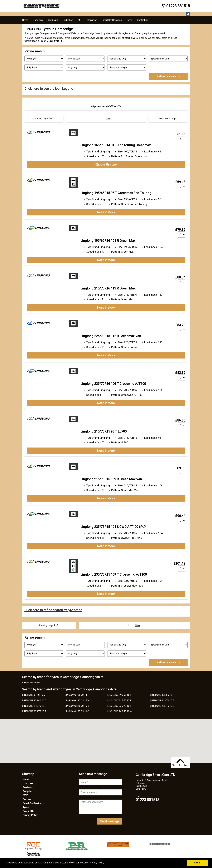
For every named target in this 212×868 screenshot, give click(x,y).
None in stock (106, 212)
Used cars (28, 783)
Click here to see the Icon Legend (49, 89)
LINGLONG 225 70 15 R (77, 706)
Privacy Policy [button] (97, 863)
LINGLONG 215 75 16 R (34, 706)
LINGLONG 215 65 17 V (77, 700)
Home (26, 780)
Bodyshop (28, 791)
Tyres (26, 807)
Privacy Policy (30, 815)
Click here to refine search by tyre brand (53, 610)
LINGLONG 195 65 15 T (119, 695)
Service (27, 799)
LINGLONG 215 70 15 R (119, 700)
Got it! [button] (197, 863)
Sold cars (28, 787)
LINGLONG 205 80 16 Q (34, 700)
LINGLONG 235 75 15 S (162, 706)
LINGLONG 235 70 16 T (119, 706)
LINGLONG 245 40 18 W (120, 711)
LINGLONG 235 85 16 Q (77, 711)
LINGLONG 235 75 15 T (34, 711)
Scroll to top (180, 763)
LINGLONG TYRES (31, 683)
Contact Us (28, 811)
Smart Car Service (32, 803)
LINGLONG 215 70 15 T (162, 700)
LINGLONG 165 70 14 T (77, 695)
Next (108, 119)
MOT (25, 795)
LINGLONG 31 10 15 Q (34, 695)
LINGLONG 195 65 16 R (162, 695)
